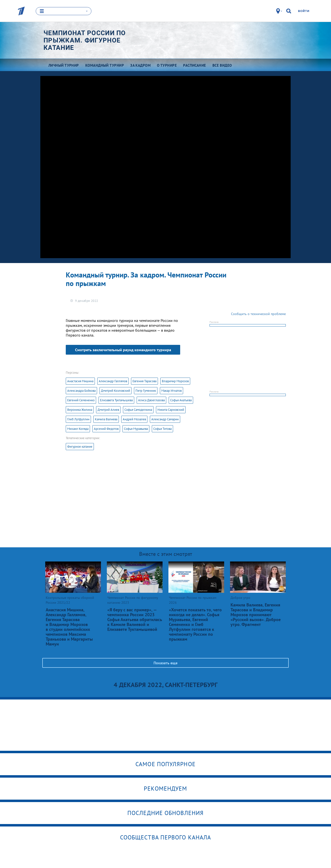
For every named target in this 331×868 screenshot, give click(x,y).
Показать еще (165, 663)
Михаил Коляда (78, 429)
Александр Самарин (165, 419)
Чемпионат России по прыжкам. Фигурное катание (85, 40)
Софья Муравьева (136, 429)
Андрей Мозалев (134, 419)
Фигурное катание (80, 447)
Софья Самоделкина (138, 410)
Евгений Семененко (81, 400)
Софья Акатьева (181, 400)
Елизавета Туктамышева (116, 400)
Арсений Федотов (106, 429)
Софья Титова (162, 429)
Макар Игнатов (171, 391)
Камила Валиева (106, 419)
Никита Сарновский (171, 410)
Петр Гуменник (146, 391)
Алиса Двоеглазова (151, 400)
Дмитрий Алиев (108, 410)
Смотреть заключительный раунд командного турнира (123, 350)
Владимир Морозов (175, 381)
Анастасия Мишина (80, 381)
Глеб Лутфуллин (78, 419)
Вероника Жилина (80, 410)
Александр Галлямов (113, 381)
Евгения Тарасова (144, 381)
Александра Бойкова (81, 391)
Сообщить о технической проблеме (258, 314)
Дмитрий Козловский (116, 391)
